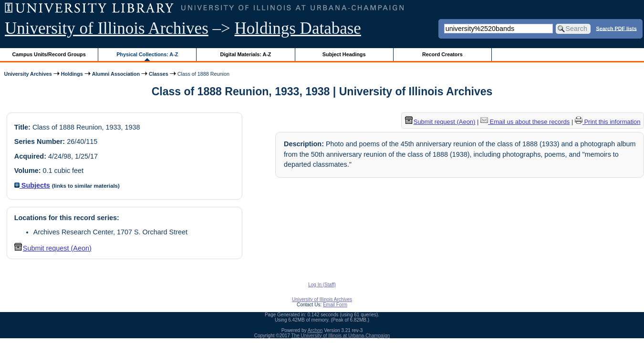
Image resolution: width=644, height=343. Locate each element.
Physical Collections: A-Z (147, 54)
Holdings (72, 74)
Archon (315, 330)
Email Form (335, 305)
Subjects (32, 185)
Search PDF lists (616, 28)
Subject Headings (344, 54)
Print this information (608, 122)
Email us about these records (525, 122)
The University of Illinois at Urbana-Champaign (341, 336)
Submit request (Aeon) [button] (53, 248)
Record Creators (442, 54)
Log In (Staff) (322, 285)
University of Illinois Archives (107, 28)
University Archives (28, 74)
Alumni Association (116, 74)
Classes (159, 74)
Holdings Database (298, 28)
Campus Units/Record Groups (49, 54)
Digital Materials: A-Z (245, 54)
